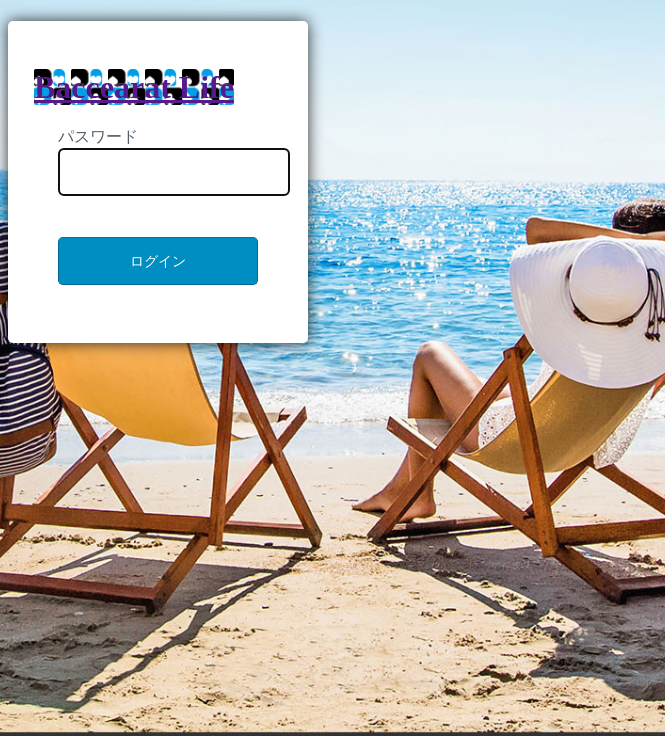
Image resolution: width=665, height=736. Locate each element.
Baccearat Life (134, 87)
